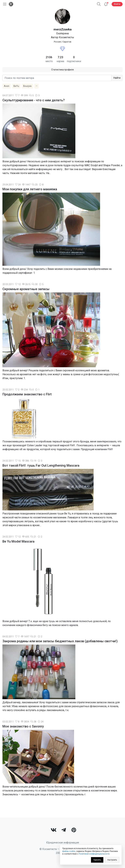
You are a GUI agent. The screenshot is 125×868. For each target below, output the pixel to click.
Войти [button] (117, 4)
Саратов (67, 42)
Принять (97, 860)
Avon (7, 86)
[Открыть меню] (4, 4)
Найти (117, 78)
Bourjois (27, 86)
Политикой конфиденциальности (94, 854)
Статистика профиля (62, 70)
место (49, 61)
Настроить (112, 860)
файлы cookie (69, 851)
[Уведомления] (106, 4)
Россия (57, 42)
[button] (99, 4)
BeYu (16, 86)
